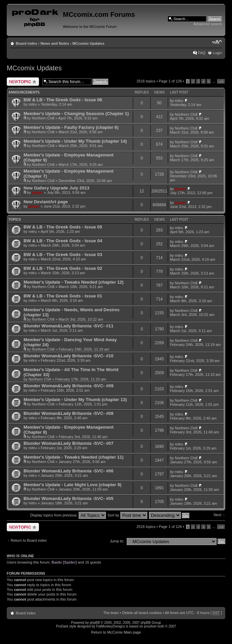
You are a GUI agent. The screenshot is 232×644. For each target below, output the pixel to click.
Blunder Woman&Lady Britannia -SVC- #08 (68, 413)
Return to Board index (29, 540)
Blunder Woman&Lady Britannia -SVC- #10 (68, 356)
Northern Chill (43, 118)
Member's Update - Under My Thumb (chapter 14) (75, 141)
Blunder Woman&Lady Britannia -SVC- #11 (68, 326)
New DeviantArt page (46, 202)
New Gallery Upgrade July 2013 (56, 188)
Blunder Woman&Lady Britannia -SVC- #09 (68, 386)
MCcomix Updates (88, 43)
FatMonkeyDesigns (111, 626)
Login (217, 53)
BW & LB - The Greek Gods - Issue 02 (63, 268)
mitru (33, 104)
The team (111, 613)
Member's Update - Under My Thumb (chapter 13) (75, 400)
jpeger (37, 192)
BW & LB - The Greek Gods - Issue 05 (63, 227)
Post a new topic (23, 82)
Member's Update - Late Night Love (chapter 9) (72, 485)
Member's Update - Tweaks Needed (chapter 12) (74, 282)
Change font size (217, 42)
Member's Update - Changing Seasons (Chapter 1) (76, 114)
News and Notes (55, 43)
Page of (170, 81)
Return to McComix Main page (116, 632)
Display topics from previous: (68, 515)
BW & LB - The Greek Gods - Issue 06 (63, 100)
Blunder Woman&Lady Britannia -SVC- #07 (68, 443)
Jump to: (117, 541)
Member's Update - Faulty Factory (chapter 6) (71, 127)
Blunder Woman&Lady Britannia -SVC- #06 (68, 471)
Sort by (127, 515)
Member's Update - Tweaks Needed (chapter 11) (74, 457)
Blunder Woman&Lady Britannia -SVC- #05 (68, 498)
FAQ (202, 53)
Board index (27, 43)
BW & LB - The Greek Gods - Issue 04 (63, 241)
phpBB (95, 623)
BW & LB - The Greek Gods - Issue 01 (63, 296)
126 (221, 81)
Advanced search (208, 24)
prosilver (150, 626)
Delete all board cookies (142, 613)
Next (217, 515)
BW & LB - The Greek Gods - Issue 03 (63, 255)
